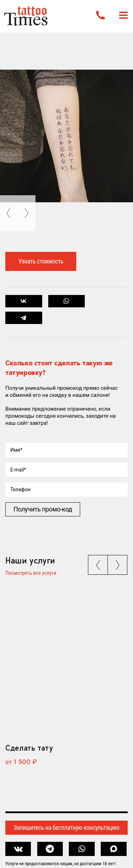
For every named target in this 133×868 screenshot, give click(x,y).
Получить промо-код (43, 509)
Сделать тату (29, 748)
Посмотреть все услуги (31, 573)
